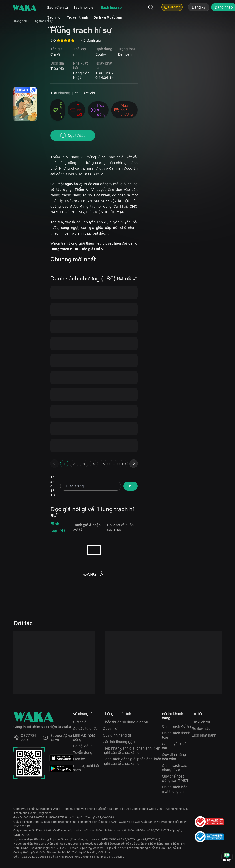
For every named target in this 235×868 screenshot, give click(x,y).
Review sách (202, 728)
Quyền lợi (110, 728)
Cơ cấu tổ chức (85, 728)
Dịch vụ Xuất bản (108, 17)
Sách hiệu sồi (112, 7)
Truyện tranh (77, 17)
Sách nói (54, 17)
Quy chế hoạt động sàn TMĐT (175, 778)
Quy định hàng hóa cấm (174, 757)
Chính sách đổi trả (177, 726)
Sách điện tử (58, 7)
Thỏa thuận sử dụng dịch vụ (125, 722)
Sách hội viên (84, 7)
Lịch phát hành (204, 735)
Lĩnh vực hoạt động (84, 737)
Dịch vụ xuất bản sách (87, 768)
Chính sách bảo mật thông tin (175, 789)
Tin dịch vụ (201, 722)
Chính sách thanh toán (176, 735)
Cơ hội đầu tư (84, 746)
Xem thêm (56, 27)
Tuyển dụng (83, 752)
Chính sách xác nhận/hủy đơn (174, 768)
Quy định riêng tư (117, 735)
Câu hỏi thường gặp (119, 742)
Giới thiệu (81, 722)
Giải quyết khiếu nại (175, 746)
